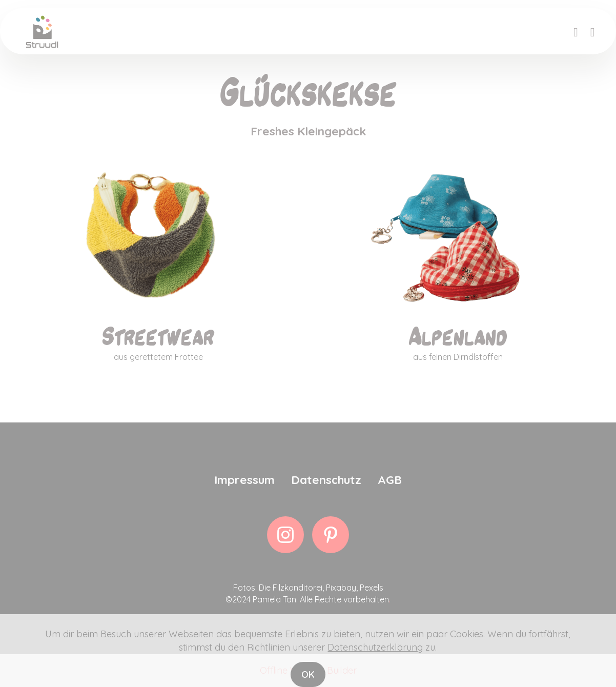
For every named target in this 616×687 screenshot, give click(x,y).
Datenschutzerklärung (375, 665)
